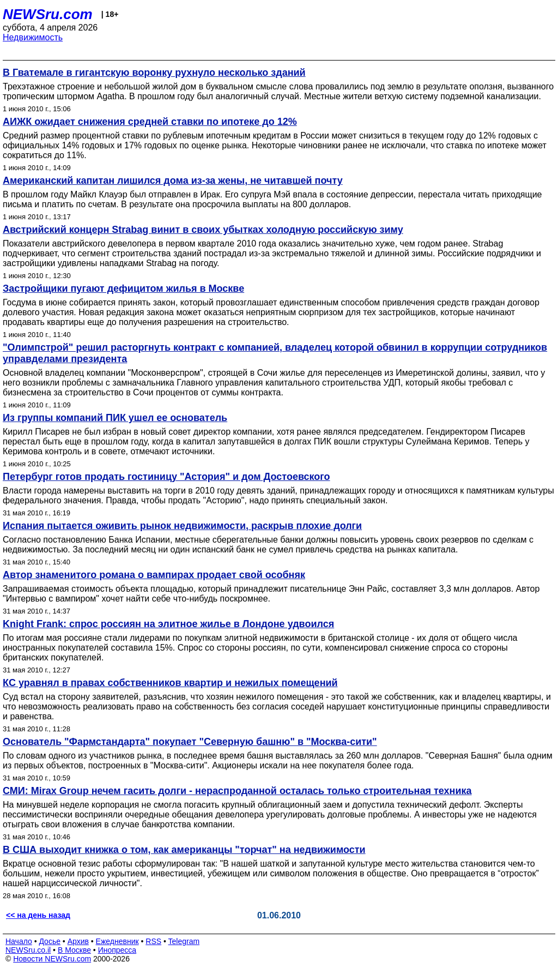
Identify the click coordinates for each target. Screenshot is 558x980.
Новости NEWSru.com (52, 959)
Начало (19, 941)
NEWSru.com (48, 14)
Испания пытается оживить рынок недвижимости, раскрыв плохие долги (182, 526)
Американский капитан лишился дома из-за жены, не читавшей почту (173, 181)
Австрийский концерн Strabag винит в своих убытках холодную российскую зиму (203, 230)
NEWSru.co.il (28, 950)
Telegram (184, 941)
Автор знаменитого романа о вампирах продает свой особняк (154, 575)
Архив (78, 941)
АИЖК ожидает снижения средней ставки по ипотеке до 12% (150, 122)
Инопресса (117, 950)
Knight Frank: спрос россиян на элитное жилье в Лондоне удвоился (168, 624)
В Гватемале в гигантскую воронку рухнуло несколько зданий (154, 73)
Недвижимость (33, 37)
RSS (153, 941)
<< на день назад (38, 915)
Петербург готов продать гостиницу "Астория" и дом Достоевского (166, 477)
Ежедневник (117, 941)
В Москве (74, 950)
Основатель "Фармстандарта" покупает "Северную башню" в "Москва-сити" (190, 742)
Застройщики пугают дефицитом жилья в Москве (123, 288)
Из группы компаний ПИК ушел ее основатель (115, 418)
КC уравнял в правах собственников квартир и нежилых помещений (170, 683)
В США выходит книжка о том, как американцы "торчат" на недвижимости (184, 850)
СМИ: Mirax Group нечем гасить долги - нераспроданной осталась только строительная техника (237, 791)
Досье (50, 941)
